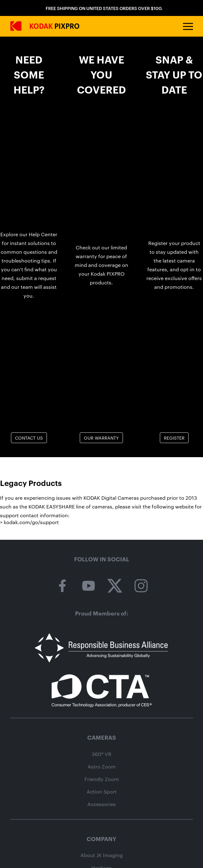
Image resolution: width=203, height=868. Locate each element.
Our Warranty (101, 438)
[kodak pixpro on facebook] (62, 586)
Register (174, 438)
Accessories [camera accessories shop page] (101, 804)
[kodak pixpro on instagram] (141, 586)
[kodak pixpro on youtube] (89, 586)
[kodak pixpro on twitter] (115, 586)
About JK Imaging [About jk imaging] (101, 855)
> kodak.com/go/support (29, 522)
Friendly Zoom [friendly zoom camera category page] (102, 779)
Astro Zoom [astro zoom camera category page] (102, 767)
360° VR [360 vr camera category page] (101, 754)
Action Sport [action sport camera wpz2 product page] (102, 792)
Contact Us (29, 438)
